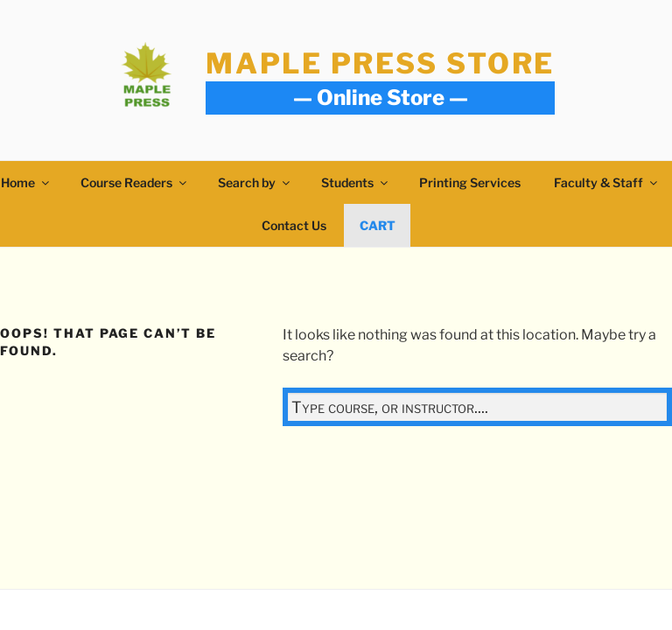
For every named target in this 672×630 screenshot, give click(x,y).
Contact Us (294, 225)
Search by (255, 182)
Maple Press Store (380, 63)
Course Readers (135, 182)
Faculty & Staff (607, 182)
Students (356, 182)
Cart (378, 225)
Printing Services (470, 182)
